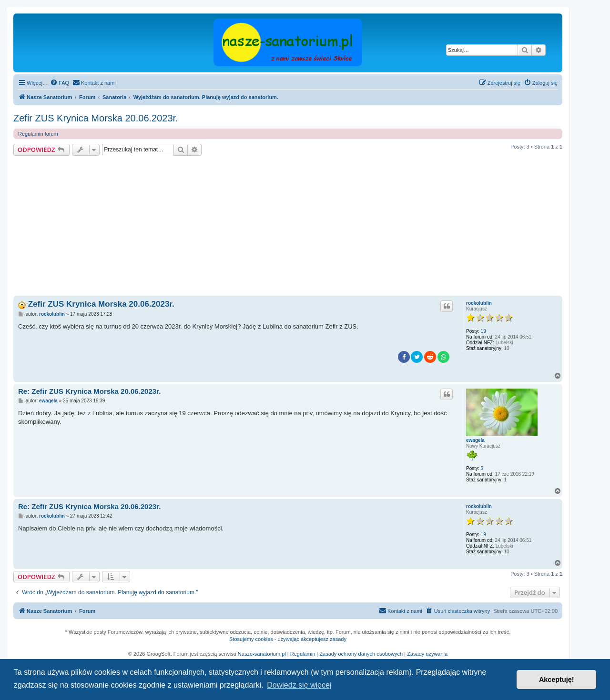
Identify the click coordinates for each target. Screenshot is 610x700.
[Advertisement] (299, 227)
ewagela (475, 440)
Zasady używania (427, 654)
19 (483, 331)
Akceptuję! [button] (557, 680)
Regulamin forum (38, 134)
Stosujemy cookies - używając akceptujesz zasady (288, 639)
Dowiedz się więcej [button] (299, 685)
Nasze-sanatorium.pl (262, 654)
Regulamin (303, 654)
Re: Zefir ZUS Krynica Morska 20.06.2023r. (89, 391)
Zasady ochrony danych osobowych (361, 654)
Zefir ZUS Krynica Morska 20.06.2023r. (96, 118)
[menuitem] (60, 83)
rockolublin (479, 303)
